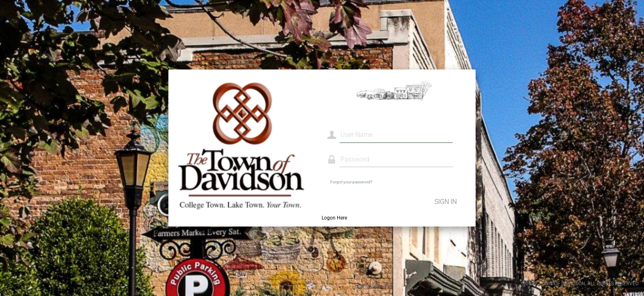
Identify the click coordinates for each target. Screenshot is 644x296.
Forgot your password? (351, 182)
